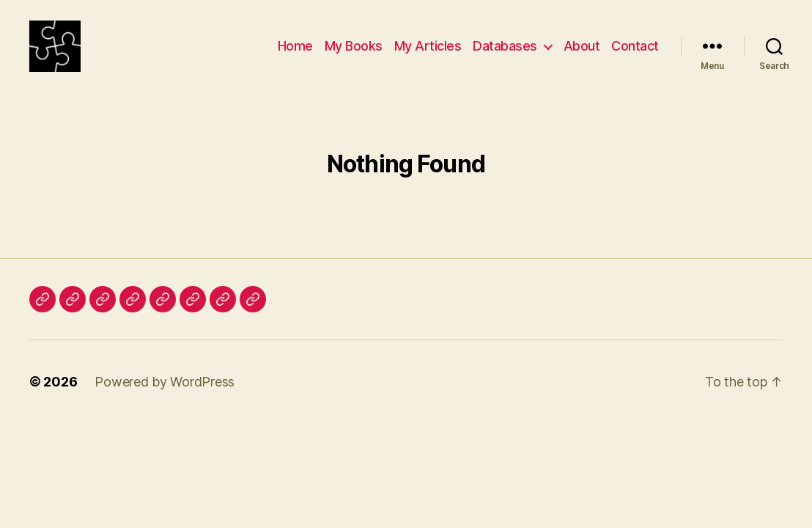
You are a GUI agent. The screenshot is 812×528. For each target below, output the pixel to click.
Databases (505, 53)
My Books (354, 53)
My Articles (428, 53)
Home (295, 53)
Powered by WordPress (165, 396)
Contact (635, 53)
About (582, 53)
